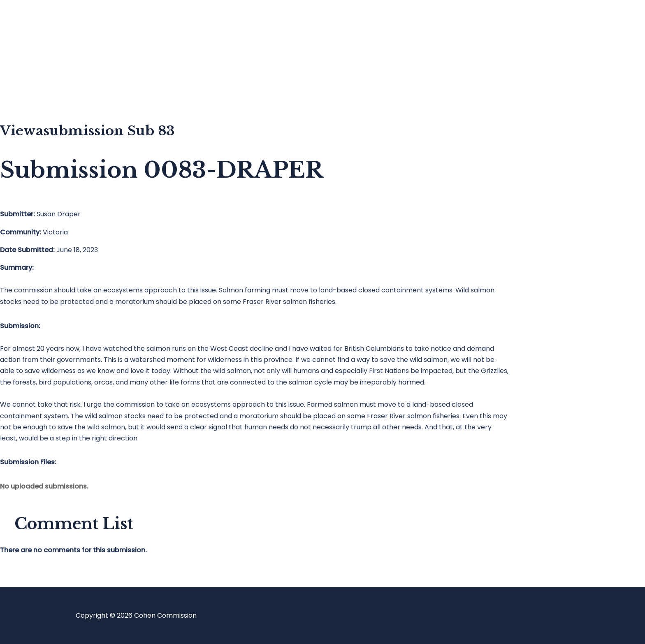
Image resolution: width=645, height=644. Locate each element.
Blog (40, 56)
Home (43, 23)
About (43, 89)
